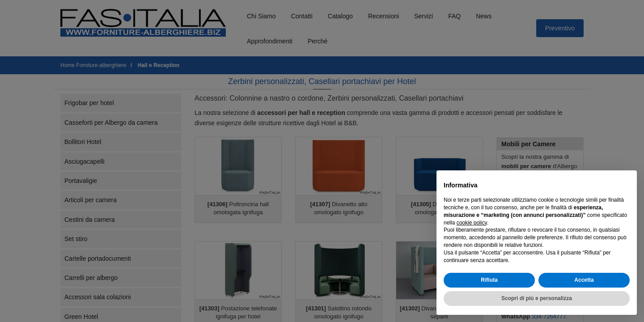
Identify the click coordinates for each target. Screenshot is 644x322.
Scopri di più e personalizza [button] (537, 298)
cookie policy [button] (472, 223)
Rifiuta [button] (489, 280)
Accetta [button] (584, 280)
